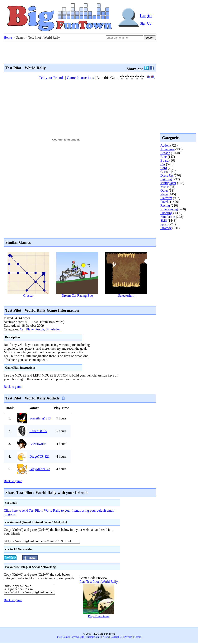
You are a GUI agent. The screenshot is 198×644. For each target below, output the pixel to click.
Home (8, 37)
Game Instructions (80, 78)
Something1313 (40, 418)
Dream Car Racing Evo (77, 296)
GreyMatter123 (40, 469)
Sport (164, 224)
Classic (165, 172)
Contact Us (116, 638)
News (106, 638)
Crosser (29, 296)
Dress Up (167, 175)
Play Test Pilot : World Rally (99, 582)
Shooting (166, 213)
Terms (138, 638)
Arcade (165, 153)
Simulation (53, 329)
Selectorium (126, 296)
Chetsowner (37, 444)
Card (164, 168)
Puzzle (40, 329)
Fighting (166, 179)
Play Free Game (99, 617)
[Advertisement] (177, 247)
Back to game (13, 387)
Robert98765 (38, 431)
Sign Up (146, 23)
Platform (166, 198)
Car (22, 329)
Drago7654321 (39, 456)
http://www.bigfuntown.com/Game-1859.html (47, 542)
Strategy (166, 228)
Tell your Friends (52, 78)
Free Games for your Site (70, 638)
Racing (165, 205)
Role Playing (169, 209)
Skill (164, 220)
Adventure (168, 149)
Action (165, 145)
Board (164, 160)
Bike (164, 157)
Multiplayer (168, 183)
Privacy (128, 638)
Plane (30, 329)
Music (165, 187)
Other (164, 190)
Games (20, 37)
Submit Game (93, 638)
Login (146, 15)
